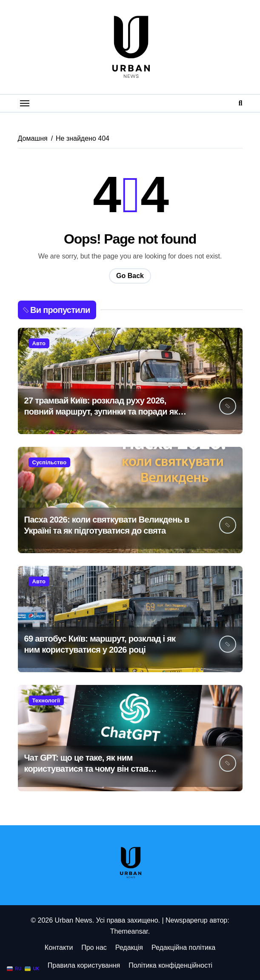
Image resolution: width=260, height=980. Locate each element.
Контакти (59, 947)
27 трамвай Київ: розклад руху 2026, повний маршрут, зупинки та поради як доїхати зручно (101, 412)
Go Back (130, 276)
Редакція (129, 947)
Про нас (94, 947)
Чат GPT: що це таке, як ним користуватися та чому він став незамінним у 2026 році (86, 769)
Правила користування (84, 965)
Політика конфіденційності (170, 965)
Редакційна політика (183, 947)
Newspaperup (187, 920)
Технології (46, 700)
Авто (39, 343)
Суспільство (50, 462)
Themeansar (129, 931)
